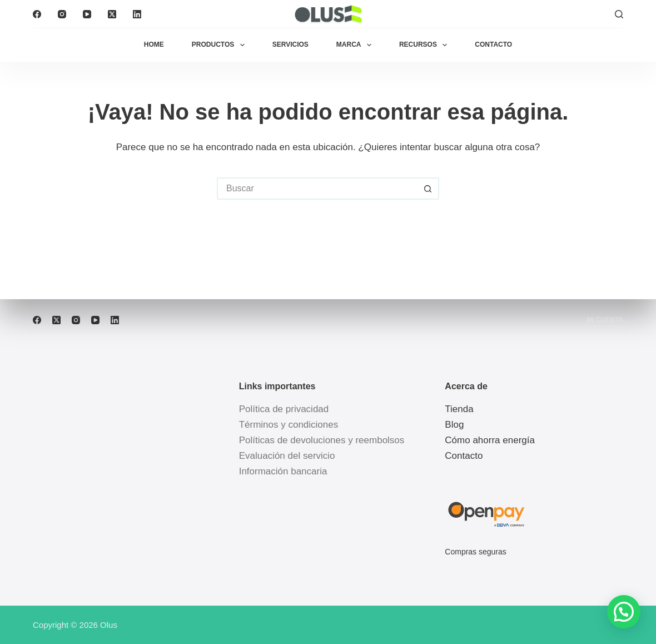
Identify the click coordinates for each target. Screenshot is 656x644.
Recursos (425, 45)
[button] (624, 612)
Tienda (459, 409)
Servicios (290, 44)
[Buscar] (619, 14)
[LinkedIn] (137, 14)
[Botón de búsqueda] (428, 189)
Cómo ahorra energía (490, 440)
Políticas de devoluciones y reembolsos (322, 440)
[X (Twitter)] (112, 14)
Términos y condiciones (289, 425)
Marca (356, 45)
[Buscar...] (317, 189)
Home (154, 44)
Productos (220, 45)
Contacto (493, 44)
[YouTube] (87, 14)
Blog (454, 425)
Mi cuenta (605, 320)
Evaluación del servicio (287, 456)
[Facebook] (37, 14)
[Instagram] (62, 14)
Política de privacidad (284, 409)
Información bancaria (283, 471)
